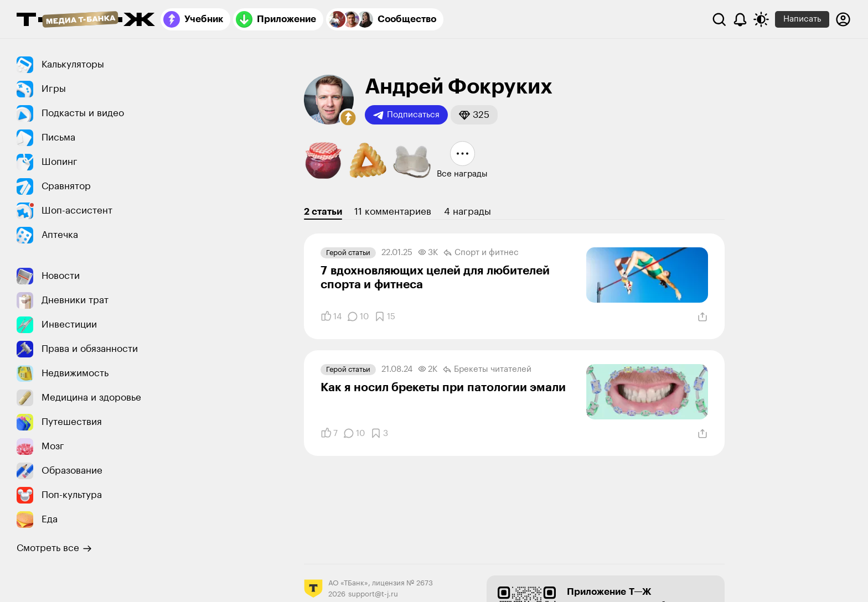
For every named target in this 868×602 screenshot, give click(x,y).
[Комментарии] (358, 316)
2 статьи (323, 212)
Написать (802, 19)
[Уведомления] (740, 19)
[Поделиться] (702, 317)
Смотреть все (54, 548)
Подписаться (406, 115)
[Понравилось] (331, 316)
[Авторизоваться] (843, 19)
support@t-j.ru (373, 594)
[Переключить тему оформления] (761, 19)
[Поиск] (719, 19)
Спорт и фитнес (481, 253)
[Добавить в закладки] (385, 316)
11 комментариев (393, 212)
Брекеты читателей (487, 370)
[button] (348, 118)
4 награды (467, 212)
